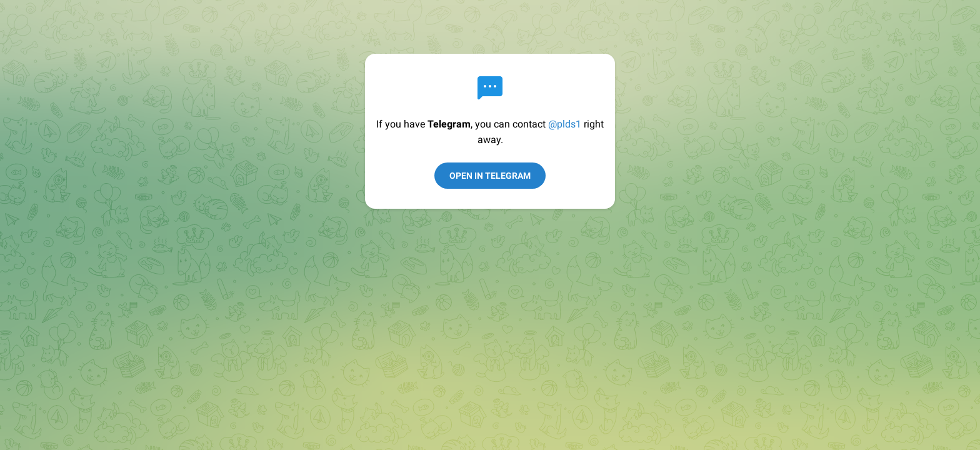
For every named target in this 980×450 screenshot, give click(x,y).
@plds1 (565, 124)
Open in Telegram (490, 176)
